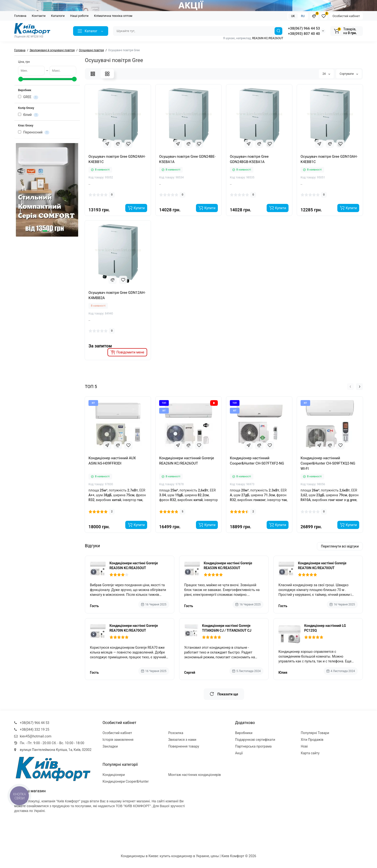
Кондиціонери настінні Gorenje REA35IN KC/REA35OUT (134, 566)
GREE (28, 97)
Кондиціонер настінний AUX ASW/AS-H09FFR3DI (112, 461)
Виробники (244, 733)
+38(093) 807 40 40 (304, 34)
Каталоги (58, 16)
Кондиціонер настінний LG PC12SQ (325, 628)
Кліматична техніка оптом (113, 16)
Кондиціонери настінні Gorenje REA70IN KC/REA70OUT (322, 566)
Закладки (110, 746)
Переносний (34, 132)
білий (28, 115)
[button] (45, 231)
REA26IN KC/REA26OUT (268, 38)
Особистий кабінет (346, 16)
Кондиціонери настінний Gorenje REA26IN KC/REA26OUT (187, 461)
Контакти (39, 16)
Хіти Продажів (312, 740)
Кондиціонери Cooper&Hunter (126, 781)
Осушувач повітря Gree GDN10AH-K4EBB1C (329, 159)
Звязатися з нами (182, 740)
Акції (239, 753)
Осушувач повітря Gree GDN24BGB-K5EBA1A (249, 159)
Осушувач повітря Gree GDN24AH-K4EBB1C (117, 159)
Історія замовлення (118, 740)
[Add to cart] (136, 208)
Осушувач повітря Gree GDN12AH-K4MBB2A (117, 295)
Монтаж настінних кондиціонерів (195, 775)
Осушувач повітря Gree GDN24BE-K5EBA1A (187, 159)
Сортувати (349, 74)
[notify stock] (127, 352)
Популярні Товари (315, 733)
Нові (304, 746)
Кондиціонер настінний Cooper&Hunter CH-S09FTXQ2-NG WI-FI (328, 463)
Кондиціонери (114, 775)
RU (303, 16)
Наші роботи (79, 16)
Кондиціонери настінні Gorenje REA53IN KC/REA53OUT (228, 566)
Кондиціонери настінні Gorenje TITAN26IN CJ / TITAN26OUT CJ (227, 628)
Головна (20, 16)
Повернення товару (184, 746)
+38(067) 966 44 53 (304, 28)
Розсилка (176, 733)
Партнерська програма (253, 746)
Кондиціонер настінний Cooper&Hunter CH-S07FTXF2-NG (257, 461)
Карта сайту (310, 753)
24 (326, 74)
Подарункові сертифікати (255, 740)
